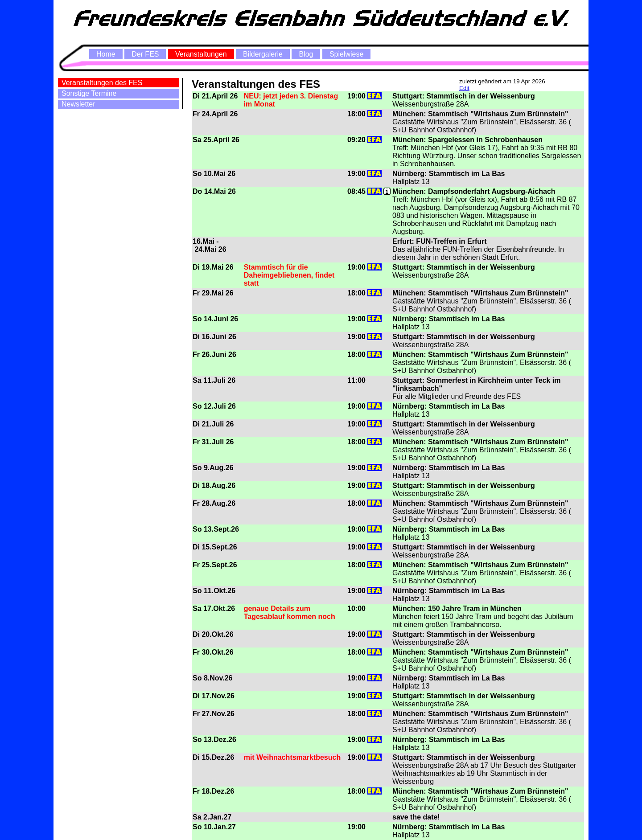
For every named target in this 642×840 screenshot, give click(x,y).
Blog (306, 54)
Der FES (145, 54)
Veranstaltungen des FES (102, 83)
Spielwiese (346, 54)
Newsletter (78, 104)
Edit (464, 88)
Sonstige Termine (89, 93)
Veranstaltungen (201, 54)
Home (106, 54)
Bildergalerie (263, 54)
